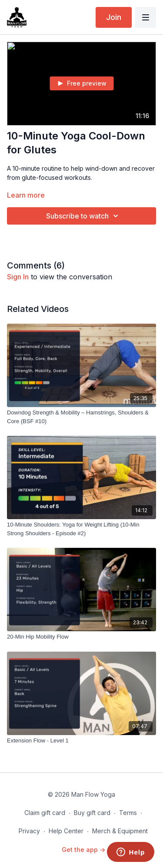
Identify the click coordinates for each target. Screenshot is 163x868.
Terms (128, 813)
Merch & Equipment (120, 831)
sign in (18, 277)
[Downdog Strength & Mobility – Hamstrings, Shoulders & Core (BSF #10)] (81, 417)
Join (114, 17)
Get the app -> (83, 850)
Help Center (66, 831)
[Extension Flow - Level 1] (81, 741)
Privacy (29, 831)
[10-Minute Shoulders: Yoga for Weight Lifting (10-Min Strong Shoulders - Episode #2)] (81, 529)
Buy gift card (92, 813)
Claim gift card (45, 813)
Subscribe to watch (83, 216)
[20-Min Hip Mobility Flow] (81, 637)
